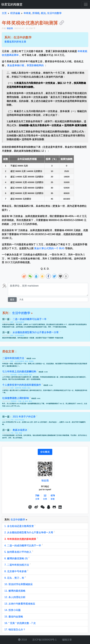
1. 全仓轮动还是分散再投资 (19, 526)
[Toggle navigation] (86, 4)
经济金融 (14, 375)
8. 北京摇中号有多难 (16, 571)
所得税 (31, 361)
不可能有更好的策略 (59, 327)
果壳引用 (28, 377)
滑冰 (17, 433)
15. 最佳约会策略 (14, 617)
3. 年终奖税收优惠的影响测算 (21, 539)
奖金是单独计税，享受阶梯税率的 (25, 65)
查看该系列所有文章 (15, 42)
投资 (12, 388)
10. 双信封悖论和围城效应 (19, 584)
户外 (12, 420)
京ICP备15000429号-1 (44, 640)
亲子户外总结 (20, 420)
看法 (30, 401)
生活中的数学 (21, 313)
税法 (27, 361)
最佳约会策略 (8, 324)
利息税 (24, 388)
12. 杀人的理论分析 (15, 597)
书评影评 (14, 401)
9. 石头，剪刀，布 (15, 578)
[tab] (45, 452)
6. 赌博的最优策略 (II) (16, 558)
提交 (12, 299)
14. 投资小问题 (12, 610)
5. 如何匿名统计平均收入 (18, 552)
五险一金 (21, 401)
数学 (12, 322)
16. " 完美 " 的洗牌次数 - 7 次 (20, 623)
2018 (22, 640)
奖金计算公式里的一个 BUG (49, 248)
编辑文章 (67, 640)
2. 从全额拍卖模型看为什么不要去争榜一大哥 (29, 532)
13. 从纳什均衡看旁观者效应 (20, 604)
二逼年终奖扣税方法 (17, 377)
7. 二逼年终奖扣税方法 (17, 565)
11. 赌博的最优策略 (15, 591)
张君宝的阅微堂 (12, 4)
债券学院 (18, 388)
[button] (30, 507)
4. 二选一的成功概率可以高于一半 (23, 546)
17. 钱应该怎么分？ (15, 629)
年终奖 (20, 375)
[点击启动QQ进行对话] (49, 507)
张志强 (45, 481)
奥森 (20, 433)
